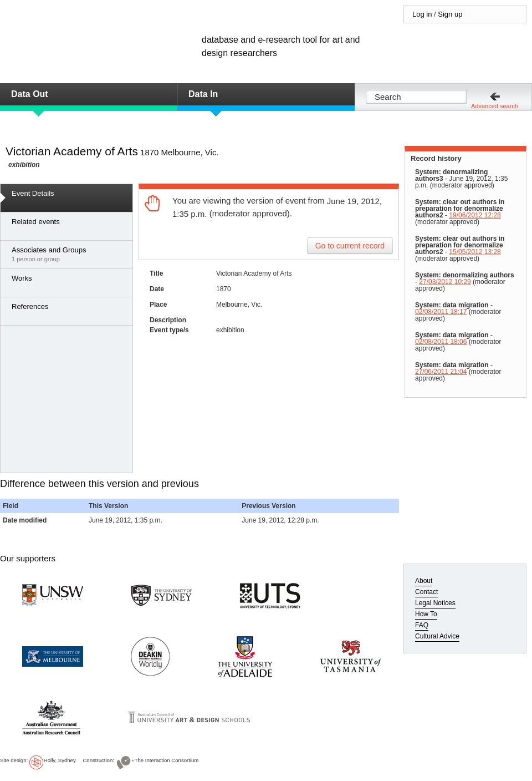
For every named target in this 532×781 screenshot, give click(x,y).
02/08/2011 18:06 (441, 342)
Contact (426, 592)
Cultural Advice (437, 636)
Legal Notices (435, 603)
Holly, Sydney (60, 760)
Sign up (450, 14)
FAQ (422, 625)
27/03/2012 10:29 (445, 282)
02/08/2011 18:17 (441, 312)
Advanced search (495, 106)
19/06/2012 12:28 (475, 215)
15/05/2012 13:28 (475, 252)
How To (426, 614)
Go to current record (350, 246)
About (424, 581)
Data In (203, 94)
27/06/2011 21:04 (441, 372)
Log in (422, 14)
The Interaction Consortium (167, 760)
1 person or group (69, 254)
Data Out (30, 94)
